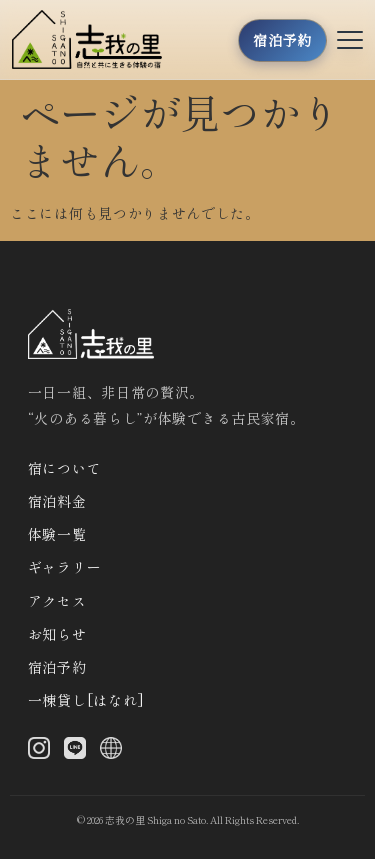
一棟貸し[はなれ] (86, 700)
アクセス (57, 601)
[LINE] (75, 752)
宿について (65, 468)
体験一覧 (57, 534)
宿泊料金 (57, 501)
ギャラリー (65, 567)
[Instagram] (39, 752)
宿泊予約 (57, 667)
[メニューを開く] (350, 40)
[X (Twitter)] (111, 752)
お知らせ (57, 634)
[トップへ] (93, 39)
